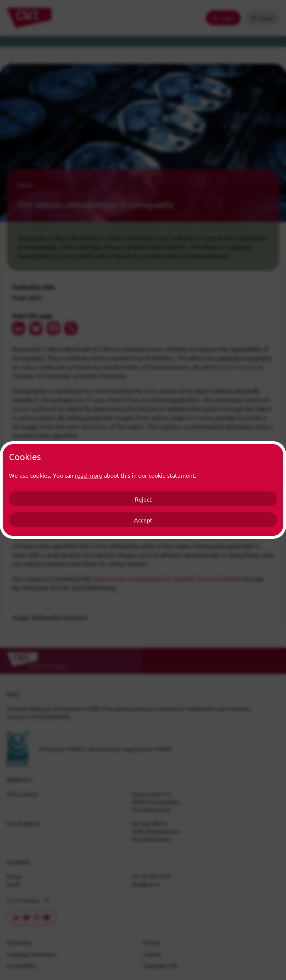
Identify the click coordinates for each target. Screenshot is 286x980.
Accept (143, 520)
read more (89, 475)
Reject (143, 499)
